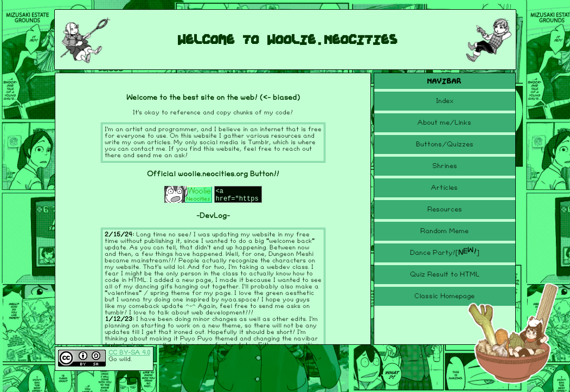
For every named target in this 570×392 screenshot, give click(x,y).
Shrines (445, 166)
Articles (444, 188)
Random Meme (444, 231)
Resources (445, 209)
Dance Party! (445, 251)
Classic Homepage (444, 296)
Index (445, 101)
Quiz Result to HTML (445, 274)
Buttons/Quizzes (445, 144)
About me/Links (444, 123)
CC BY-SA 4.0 (129, 353)
